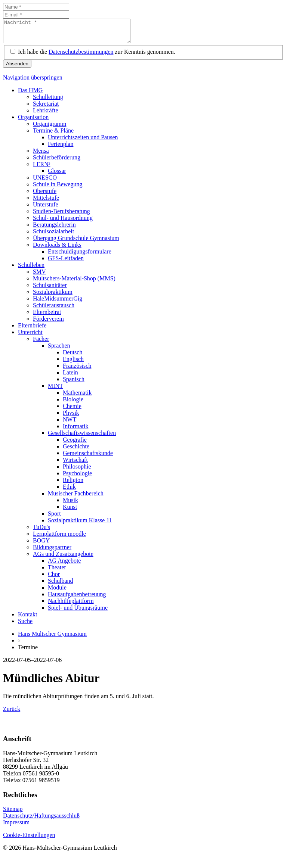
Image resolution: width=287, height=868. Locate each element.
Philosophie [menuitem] (77, 471)
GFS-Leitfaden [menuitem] (66, 263)
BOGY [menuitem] (41, 545)
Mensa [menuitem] (41, 155)
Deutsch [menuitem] (72, 357)
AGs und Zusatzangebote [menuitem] (63, 558)
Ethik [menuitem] (69, 491)
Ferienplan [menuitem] (61, 148)
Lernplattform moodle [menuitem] (59, 538)
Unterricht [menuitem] (30, 337)
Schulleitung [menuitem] (48, 101)
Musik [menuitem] (70, 505)
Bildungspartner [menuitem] (52, 552)
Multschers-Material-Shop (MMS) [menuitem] (74, 283)
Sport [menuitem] (54, 518)
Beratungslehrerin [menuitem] (54, 229)
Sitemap (13, 813)
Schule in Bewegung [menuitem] (58, 189)
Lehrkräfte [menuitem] (46, 115)
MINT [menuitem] (55, 390)
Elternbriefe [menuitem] (32, 330)
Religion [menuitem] (73, 484)
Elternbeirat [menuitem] (47, 316)
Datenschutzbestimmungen (81, 56)
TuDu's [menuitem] (41, 531)
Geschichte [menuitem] (76, 451)
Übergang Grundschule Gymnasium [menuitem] (76, 242)
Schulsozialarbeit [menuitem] (53, 236)
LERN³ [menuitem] (42, 169)
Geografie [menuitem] (75, 444)
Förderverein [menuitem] (48, 323)
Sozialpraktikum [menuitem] (53, 296)
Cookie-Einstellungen (29, 839)
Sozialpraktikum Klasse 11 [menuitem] (80, 525)
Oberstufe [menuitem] (45, 195)
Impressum (16, 827)
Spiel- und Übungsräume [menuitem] (78, 612)
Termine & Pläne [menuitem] (53, 135)
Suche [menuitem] (25, 626)
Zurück (12, 713)
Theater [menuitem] (57, 572)
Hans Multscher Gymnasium (52, 638)
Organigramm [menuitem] (50, 128)
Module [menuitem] (57, 592)
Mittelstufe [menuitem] (46, 202)
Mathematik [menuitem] (77, 397)
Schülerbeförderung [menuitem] (57, 162)
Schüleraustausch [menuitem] (54, 310)
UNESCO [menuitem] (45, 182)
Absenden (17, 68)
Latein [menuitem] (70, 377)
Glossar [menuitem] (57, 175)
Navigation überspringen (33, 82)
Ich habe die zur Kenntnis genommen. (97, 56)
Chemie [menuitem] (72, 410)
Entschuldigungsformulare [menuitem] (80, 256)
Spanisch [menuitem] (74, 384)
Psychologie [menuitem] (77, 478)
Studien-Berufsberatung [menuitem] (61, 216)
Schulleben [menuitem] (31, 269)
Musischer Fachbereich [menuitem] (76, 498)
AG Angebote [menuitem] (64, 565)
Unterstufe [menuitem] (46, 209)
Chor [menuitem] (54, 578)
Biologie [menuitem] (73, 404)
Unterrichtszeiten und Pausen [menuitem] (83, 142)
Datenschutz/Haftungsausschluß (41, 820)
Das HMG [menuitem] (30, 95)
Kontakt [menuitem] (28, 619)
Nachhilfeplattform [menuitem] (71, 605)
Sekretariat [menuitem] (46, 108)
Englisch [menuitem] (73, 363)
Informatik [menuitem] (75, 431)
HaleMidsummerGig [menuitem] (58, 303)
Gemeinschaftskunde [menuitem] (88, 458)
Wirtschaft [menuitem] (75, 464)
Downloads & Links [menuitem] (57, 249)
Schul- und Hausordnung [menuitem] (63, 222)
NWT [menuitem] (70, 424)
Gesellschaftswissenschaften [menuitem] (82, 437)
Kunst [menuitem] (70, 511)
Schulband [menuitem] (61, 585)
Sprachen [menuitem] (59, 350)
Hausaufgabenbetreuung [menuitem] (77, 599)
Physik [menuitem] (71, 417)
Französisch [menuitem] (77, 370)
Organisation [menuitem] (33, 122)
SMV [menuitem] (39, 276)
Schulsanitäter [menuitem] (50, 290)
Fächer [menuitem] (41, 343)
